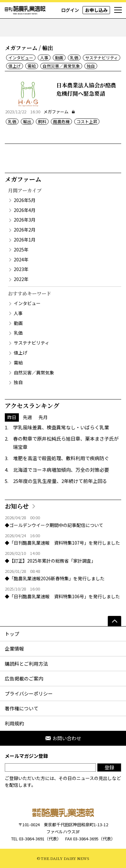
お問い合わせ (63, 738)
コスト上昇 (87, 122)
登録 (109, 767)
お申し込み (96, 10)
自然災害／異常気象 (61, 66)
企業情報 (14, 649)
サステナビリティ (102, 58)
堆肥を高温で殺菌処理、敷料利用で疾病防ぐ (61, 458)
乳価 (74, 58)
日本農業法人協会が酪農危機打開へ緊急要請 (86, 89)
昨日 (12, 417)
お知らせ (17, 506)
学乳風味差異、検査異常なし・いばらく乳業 (61, 427)
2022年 (21, 279)
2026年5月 (25, 200)
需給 (32, 66)
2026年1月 (25, 240)
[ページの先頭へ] (114, 621)
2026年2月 (25, 230)
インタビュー (21, 58)
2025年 (21, 250)
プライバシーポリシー (29, 693)
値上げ (15, 66)
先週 (28, 417)
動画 (59, 58)
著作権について (22, 708)
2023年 (21, 269)
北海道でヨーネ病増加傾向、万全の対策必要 (61, 470)
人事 (44, 58)
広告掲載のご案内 (24, 678)
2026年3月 (25, 220)
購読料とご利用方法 (26, 664)
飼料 (42, 122)
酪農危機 (61, 122)
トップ (12, 634)
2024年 (21, 259)
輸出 (27, 122)
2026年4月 (25, 210)
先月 (43, 417)
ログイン (70, 10)
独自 (91, 66)
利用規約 (14, 723)
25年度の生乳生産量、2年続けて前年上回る (60, 481)
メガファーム (59, 112)
